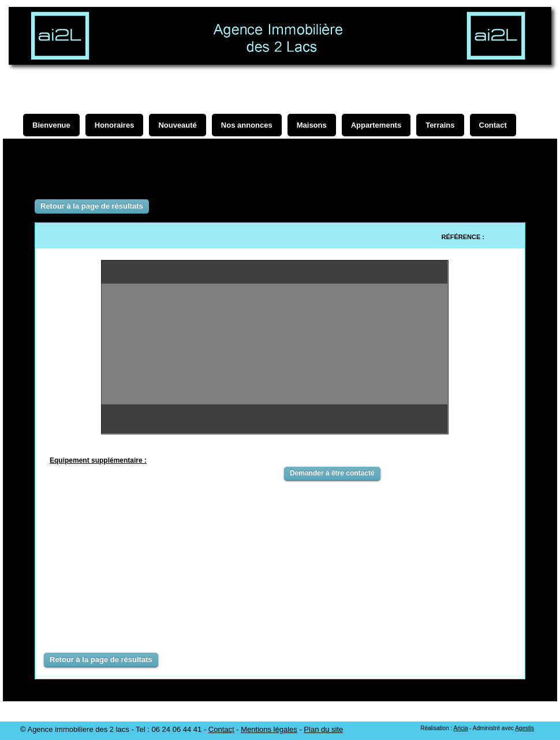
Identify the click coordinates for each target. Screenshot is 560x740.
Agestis (524, 728)
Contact (221, 729)
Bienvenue (51, 125)
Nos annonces (247, 125)
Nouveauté (177, 125)
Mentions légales (269, 729)
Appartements (376, 125)
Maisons (312, 125)
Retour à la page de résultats (92, 206)
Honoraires (115, 125)
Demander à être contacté (332, 473)
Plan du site (323, 729)
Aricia (460, 728)
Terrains (440, 125)
